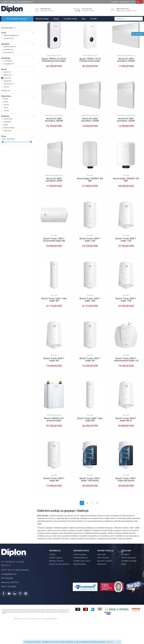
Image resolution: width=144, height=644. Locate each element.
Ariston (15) (8, 97)
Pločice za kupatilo (129, 579)
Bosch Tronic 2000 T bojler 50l (54, 381)
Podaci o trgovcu (56, 579)
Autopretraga (83, 29)
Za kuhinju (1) (8, 82)
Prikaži (116, 29)
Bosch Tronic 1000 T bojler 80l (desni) (126, 501)
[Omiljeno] (133, 2)
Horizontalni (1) (9, 74)
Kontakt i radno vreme (82, 582)
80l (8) (6, 120)
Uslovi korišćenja (80, 576)
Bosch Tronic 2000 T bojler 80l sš (126, 441)
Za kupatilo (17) (9, 85)
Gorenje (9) (7, 102)
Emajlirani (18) (9, 60)
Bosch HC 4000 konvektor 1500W (90, 141)
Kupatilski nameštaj (129, 582)
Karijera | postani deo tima (59, 586)
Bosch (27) (7, 100)
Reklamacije (102, 586)
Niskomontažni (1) (10, 68)
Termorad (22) (8, 105)
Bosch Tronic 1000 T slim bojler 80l (54, 321)
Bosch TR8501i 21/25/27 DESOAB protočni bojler (54, 81)
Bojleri (5, 40)
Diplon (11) (7, 94)
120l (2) (6, 132)
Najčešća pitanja (80, 586)
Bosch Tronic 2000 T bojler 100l (126, 321)
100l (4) (6, 126)
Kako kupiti (101, 576)
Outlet (6, 146)
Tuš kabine (125, 576)
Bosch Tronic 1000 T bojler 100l (90, 321)
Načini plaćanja (103, 579)
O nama (52, 576)
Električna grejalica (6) (11, 57)
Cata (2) (6, 108)
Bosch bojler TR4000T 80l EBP (90, 201)
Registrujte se (125, 2)
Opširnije (109, 642)
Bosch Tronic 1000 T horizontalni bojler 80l (54, 261)
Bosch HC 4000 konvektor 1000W (126, 141)
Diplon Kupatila (7, 24)
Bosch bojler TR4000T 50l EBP (126, 201)
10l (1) (6, 129)
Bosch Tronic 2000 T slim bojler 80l (90, 441)
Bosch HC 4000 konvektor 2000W (54, 141)
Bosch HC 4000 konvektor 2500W (126, 81)
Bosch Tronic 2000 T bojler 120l (126, 261)
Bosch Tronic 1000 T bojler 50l (90, 381)
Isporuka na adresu (105, 582)
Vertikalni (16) (8, 71)
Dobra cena (7, 152)
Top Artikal (7, 143)
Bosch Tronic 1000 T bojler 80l (54, 501)
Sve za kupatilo (19, 24)
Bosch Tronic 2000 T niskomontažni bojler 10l (126, 381)
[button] (129, 19)
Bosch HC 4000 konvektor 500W (54, 201)
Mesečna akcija (9, 149)
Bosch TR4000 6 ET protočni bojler (54, 441)
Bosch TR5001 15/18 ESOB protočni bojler (90, 81)
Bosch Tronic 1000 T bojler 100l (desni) (90, 501)
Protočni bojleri (8, 43)
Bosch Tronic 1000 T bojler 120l (90, 261)
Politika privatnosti (80, 579)
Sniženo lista (8, 140)
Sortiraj (93, 29)
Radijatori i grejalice (10, 37)
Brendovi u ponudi (56, 582)
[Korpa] (139, 3)
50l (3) (6, 123)
